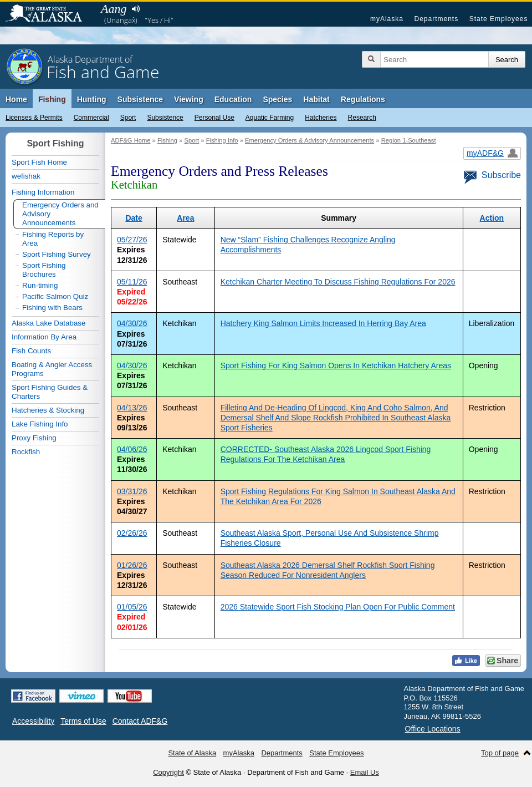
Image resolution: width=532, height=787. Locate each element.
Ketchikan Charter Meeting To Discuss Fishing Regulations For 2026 (338, 282)
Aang (114, 9)
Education (233, 99)
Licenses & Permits (34, 118)
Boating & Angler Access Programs (52, 369)
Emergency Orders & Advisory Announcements (310, 140)
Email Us (365, 772)
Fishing (52, 99)
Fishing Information (43, 192)
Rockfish (26, 452)
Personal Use (214, 118)
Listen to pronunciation (135, 9)
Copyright (168, 772)
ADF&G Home (131, 140)
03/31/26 (132, 491)
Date (134, 218)
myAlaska (387, 19)
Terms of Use (83, 721)
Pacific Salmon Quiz (55, 296)
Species (277, 99)
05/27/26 (132, 240)
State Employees (499, 19)
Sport (128, 118)
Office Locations (433, 729)
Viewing (189, 99)
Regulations (363, 99)
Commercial (91, 118)
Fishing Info (222, 140)
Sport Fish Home (39, 162)
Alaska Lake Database (48, 323)
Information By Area (44, 337)
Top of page (500, 753)
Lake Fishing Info (40, 424)
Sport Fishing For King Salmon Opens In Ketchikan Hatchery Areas (336, 365)
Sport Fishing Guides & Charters (50, 392)
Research (362, 118)
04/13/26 (132, 408)
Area (185, 218)
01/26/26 (132, 565)
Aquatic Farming (270, 118)
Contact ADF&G (140, 721)
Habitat (316, 99)
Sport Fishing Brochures (44, 270)
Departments (436, 19)
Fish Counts (31, 351)
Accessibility (33, 721)
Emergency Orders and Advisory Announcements (60, 214)
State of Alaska (49, 14)
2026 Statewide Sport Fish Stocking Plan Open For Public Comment (338, 607)
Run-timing (40, 285)
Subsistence (165, 118)
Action (492, 218)
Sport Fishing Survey (57, 254)
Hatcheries (321, 118)
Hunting (92, 99)
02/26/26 (132, 533)
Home (16, 99)
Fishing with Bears (52, 308)
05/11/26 (132, 282)
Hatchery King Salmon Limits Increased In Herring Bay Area (323, 323)
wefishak (26, 176)
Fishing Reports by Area (53, 239)
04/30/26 (132, 323)
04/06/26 (132, 449)
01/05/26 (132, 607)
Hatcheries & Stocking (48, 410)
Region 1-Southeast (409, 140)
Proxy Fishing (34, 438)
